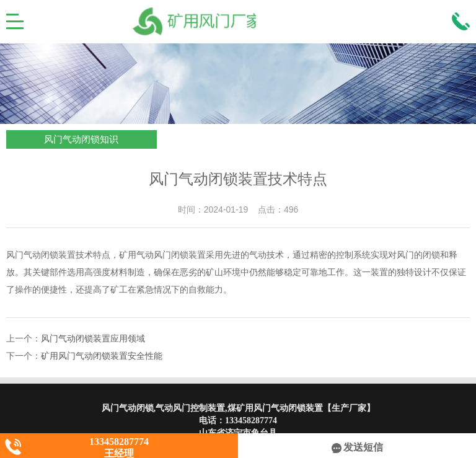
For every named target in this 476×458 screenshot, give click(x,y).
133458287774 (251, 421)
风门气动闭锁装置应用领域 (93, 339)
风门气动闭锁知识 (81, 139)
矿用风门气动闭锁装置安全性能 (102, 356)
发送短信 (357, 447)
